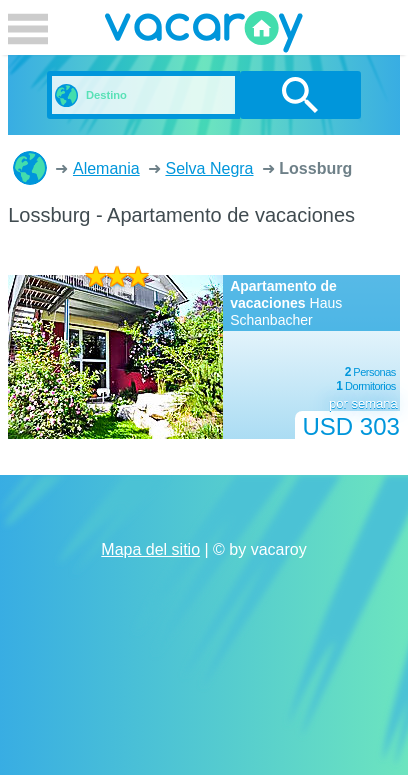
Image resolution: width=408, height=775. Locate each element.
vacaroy (204, 35)
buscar (300, 95)
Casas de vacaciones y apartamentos (30, 168)
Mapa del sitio (150, 549)
